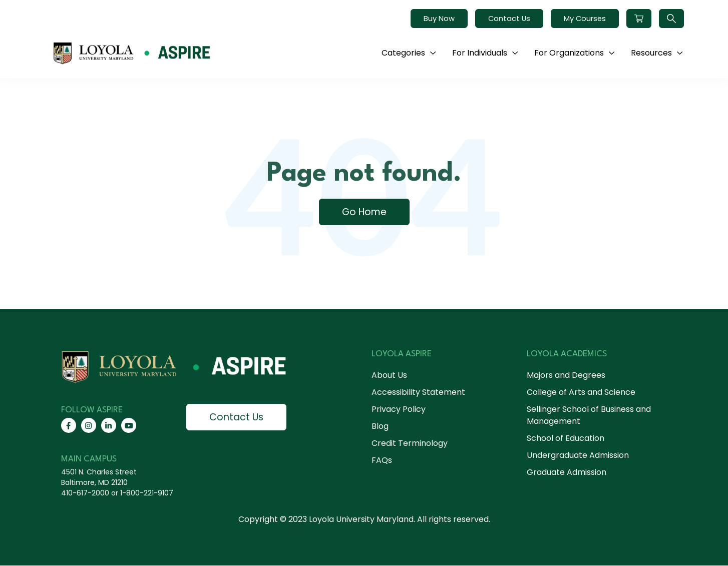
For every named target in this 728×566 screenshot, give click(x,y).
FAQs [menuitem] (382, 460)
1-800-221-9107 (147, 493)
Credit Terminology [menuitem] (410, 443)
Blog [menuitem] (380, 426)
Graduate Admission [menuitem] (567, 472)
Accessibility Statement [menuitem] (418, 392)
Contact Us (509, 19)
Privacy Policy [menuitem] (399, 409)
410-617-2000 (85, 493)
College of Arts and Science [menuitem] (581, 392)
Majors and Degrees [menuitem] (566, 375)
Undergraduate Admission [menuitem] (578, 455)
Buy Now (439, 19)
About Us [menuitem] (389, 375)
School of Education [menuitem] (566, 438)
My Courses (585, 19)
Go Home (364, 212)
